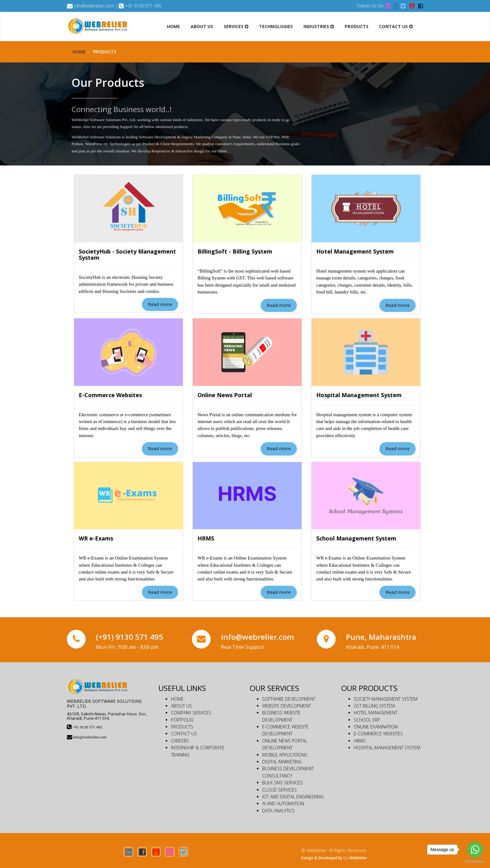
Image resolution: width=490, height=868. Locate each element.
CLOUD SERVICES (280, 790)
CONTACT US (184, 734)
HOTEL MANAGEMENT (376, 713)
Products (357, 26)
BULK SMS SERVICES (282, 783)
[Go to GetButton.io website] (475, 862)
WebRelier (358, 858)
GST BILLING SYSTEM (374, 706)
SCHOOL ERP (367, 720)
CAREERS (180, 741)
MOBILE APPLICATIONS (285, 755)
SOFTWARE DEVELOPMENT (289, 699)
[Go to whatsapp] (475, 850)
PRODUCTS (182, 727)
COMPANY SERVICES (191, 713)
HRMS (360, 741)
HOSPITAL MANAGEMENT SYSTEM (387, 748)
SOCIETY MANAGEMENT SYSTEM (386, 699)
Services (236, 26)
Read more (160, 304)
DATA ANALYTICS (278, 811)
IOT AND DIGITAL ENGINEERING (293, 797)
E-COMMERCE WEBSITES (378, 734)
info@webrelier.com (94, 6)
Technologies (276, 26)
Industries (319, 26)
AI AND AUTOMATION (283, 804)
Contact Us (396, 26)
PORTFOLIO (182, 720)
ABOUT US (181, 706)
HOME (177, 699)
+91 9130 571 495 (143, 6)
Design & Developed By (322, 858)
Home (173, 26)
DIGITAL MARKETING (282, 762)
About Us (202, 26)
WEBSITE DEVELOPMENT (287, 706)
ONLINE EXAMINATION (376, 727)
